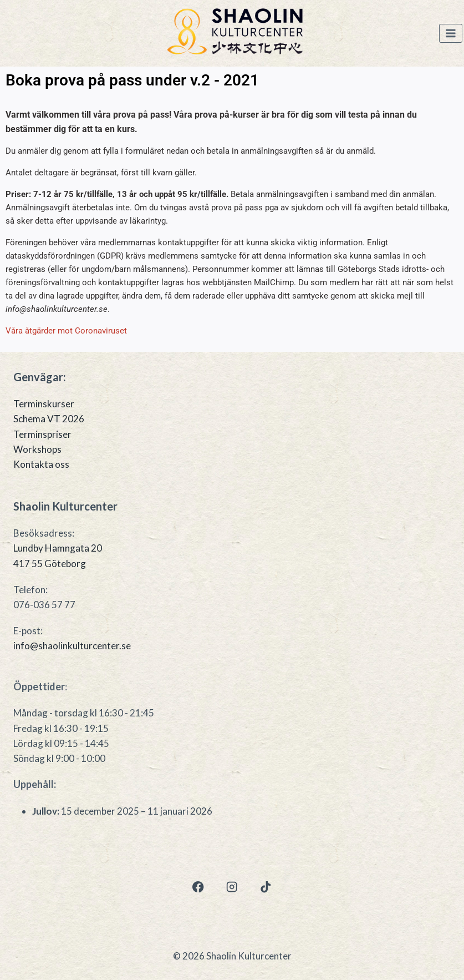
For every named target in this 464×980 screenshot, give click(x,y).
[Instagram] (232, 887)
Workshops (37, 449)
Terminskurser (44, 404)
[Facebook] (198, 887)
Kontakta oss (41, 464)
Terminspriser (42, 434)
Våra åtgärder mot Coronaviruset (66, 331)
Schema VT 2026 (49, 419)
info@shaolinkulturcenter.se (72, 646)
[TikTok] (266, 887)
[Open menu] (451, 34)
